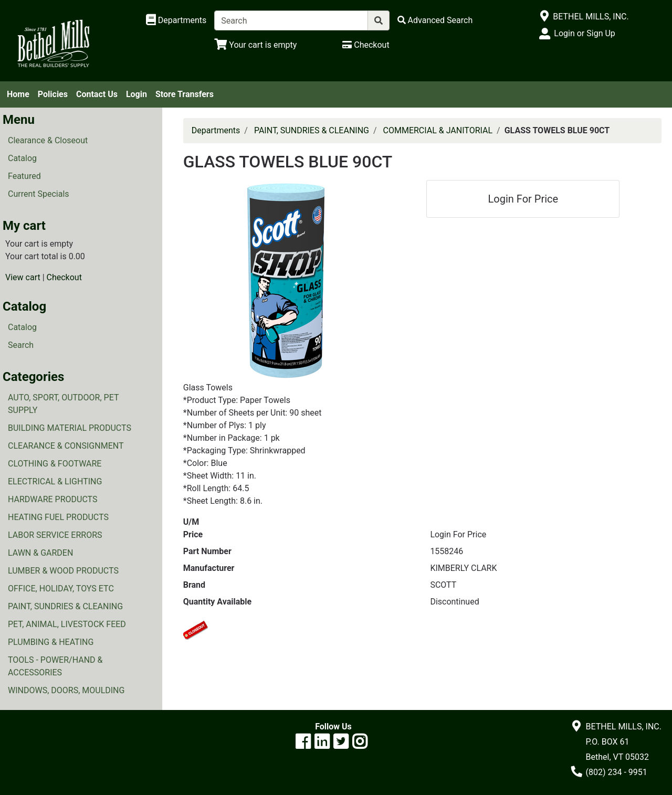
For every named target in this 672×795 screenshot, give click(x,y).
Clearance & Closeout (48, 140)
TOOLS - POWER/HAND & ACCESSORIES (55, 666)
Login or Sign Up (584, 33)
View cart (23, 277)
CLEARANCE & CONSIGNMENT (66, 446)
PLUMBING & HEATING (51, 642)
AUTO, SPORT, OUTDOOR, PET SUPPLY (63, 404)
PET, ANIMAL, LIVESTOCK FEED (67, 624)
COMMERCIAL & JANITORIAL (438, 130)
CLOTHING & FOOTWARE (55, 464)
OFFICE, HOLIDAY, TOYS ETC (61, 589)
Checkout (64, 277)
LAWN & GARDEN (40, 553)
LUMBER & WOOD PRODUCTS (63, 571)
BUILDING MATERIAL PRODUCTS (70, 428)
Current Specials (39, 194)
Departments (216, 130)
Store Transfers (185, 94)
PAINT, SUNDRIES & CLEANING (65, 606)
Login (136, 94)
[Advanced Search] (435, 20)
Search (21, 345)
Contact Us (97, 94)
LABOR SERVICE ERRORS (55, 535)
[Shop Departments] (176, 20)
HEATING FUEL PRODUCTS (58, 517)
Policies (53, 94)
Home (18, 94)
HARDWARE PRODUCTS (53, 499)
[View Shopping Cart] (255, 45)
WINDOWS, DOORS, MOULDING (66, 690)
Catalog (22, 158)
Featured (24, 176)
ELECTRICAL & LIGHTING (55, 481)
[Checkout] (366, 45)
